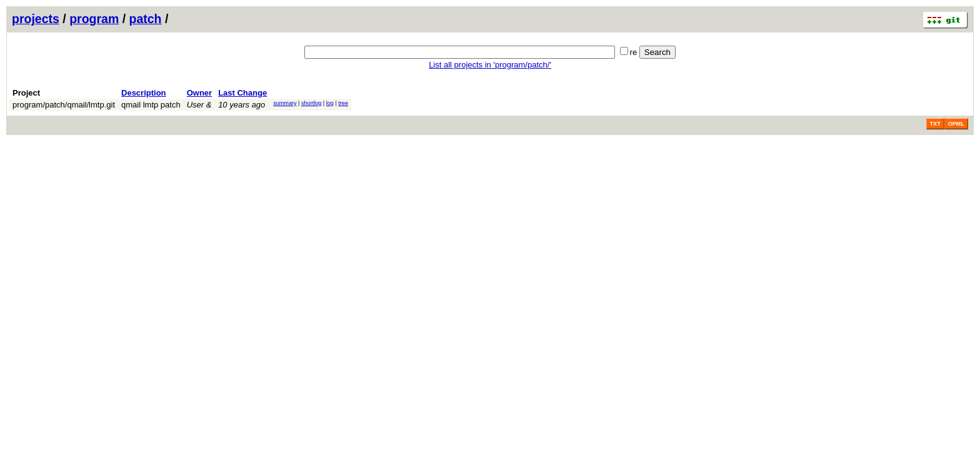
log (330, 103)
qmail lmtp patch (151, 105)
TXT (935, 124)
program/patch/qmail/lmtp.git (64, 105)
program (94, 19)
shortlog (311, 103)
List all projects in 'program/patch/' (490, 65)
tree (343, 103)
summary (285, 103)
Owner (199, 93)
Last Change (242, 93)
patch (146, 19)
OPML (956, 124)
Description (144, 93)
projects (36, 19)
